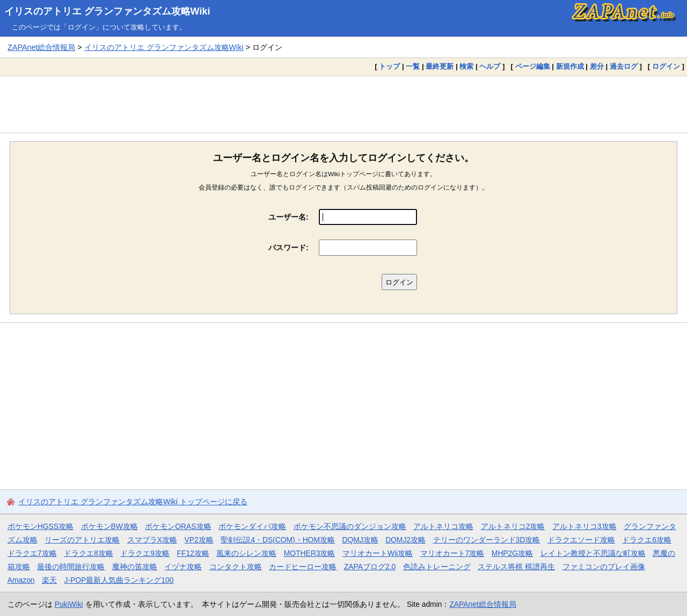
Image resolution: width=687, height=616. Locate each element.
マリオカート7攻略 (452, 553)
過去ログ (624, 66)
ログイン (666, 66)
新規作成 (570, 66)
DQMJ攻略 (360, 540)
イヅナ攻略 (183, 567)
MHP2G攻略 (512, 553)
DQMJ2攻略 (405, 540)
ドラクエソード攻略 (581, 540)
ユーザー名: (288, 217)
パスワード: (288, 248)
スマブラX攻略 (152, 540)
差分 (597, 66)
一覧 (413, 66)
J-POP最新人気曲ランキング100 (119, 580)
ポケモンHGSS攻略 (41, 526)
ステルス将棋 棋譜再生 (516, 567)
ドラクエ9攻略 (145, 553)
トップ (389, 66)
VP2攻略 (199, 540)
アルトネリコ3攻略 (584, 526)
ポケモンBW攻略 (109, 526)
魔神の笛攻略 (135, 567)
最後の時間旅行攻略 (71, 567)
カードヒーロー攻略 (303, 567)
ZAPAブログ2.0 (370, 567)
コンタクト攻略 (236, 567)
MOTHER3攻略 (310, 553)
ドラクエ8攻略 (89, 553)
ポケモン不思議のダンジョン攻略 (350, 526)
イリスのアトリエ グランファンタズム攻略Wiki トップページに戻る (133, 502)
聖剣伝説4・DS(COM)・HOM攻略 (278, 540)
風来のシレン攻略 (246, 553)
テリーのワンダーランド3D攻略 (487, 540)
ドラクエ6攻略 (647, 540)
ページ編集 (533, 66)
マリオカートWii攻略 (378, 553)
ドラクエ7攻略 (32, 553)
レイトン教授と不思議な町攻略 (593, 553)
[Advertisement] (343, 104)
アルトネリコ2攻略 (513, 526)
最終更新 (440, 66)
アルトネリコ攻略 (443, 526)
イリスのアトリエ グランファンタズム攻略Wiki (107, 11)
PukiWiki (69, 604)
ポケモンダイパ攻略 (252, 526)
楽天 (49, 580)
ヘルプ (490, 66)
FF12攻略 (193, 553)
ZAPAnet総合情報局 (41, 47)
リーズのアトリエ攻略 (82, 540)
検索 (466, 66)
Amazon (21, 580)
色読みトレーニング (437, 567)
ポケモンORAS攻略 (178, 526)
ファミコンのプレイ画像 (604, 567)
